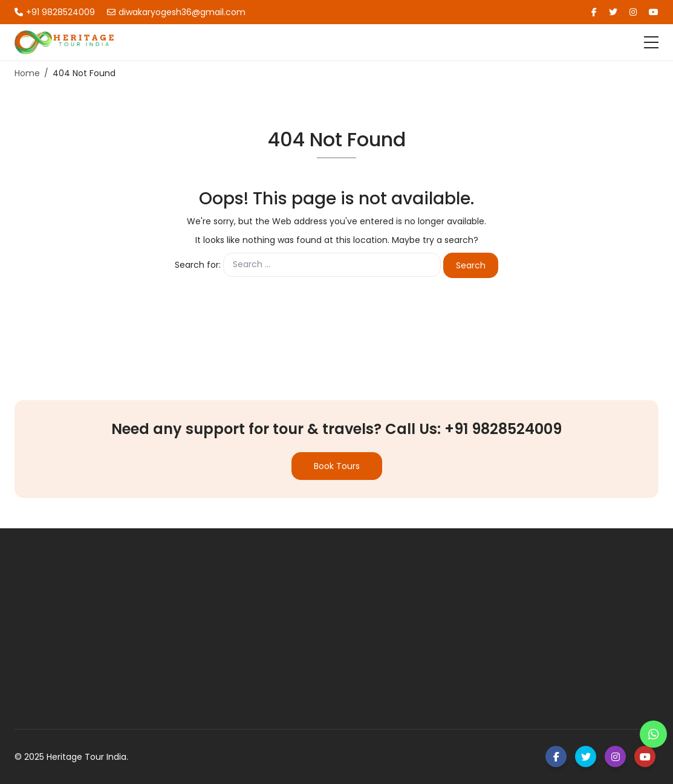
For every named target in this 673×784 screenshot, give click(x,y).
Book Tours (337, 466)
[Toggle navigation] (651, 42)
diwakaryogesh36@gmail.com (176, 12)
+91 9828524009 (55, 12)
